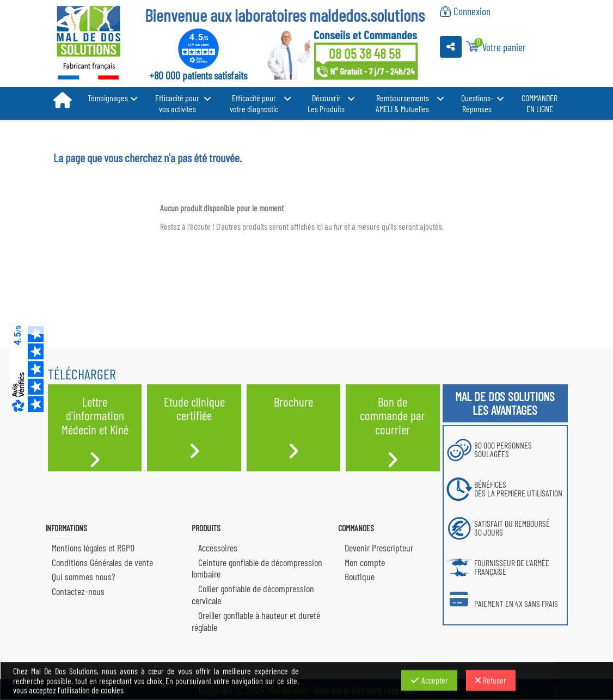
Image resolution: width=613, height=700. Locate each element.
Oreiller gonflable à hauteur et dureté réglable (256, 621)
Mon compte (365, 562)
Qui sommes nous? (84, 576)
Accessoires (218, 548)
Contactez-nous (78, 591)
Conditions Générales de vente (102, 562)
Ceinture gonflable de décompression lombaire (257, 568)
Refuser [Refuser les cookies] (491, 680)
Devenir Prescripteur (379, 548)
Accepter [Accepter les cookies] (429, 680)
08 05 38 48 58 (365, 53)
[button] (112, 98)
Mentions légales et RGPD (93, 548)
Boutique (360, 576)
